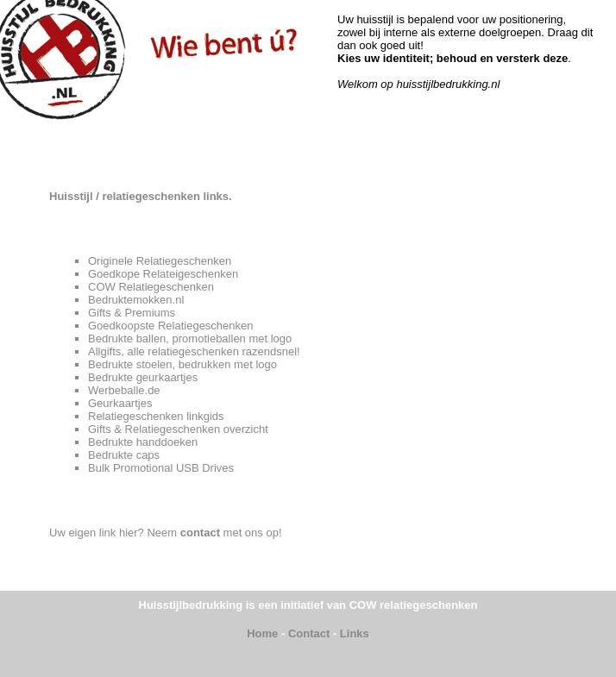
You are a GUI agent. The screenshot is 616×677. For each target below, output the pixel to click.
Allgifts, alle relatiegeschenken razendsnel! (194, 351)
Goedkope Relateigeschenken (163, 274)
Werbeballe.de (124, 390)
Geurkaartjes (120, 403)
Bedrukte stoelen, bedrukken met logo (182, 364)
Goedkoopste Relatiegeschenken (171, 326)
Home (262, 633)
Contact (309, 633)
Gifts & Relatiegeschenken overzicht (178, 429)
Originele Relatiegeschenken (160, 261)
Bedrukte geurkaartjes (143, 377)
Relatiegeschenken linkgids (156, 416)
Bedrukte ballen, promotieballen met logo (190, 338)
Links (355, 633)
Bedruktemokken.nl (136, 300)
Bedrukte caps (124, 455)
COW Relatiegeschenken (151, 287)
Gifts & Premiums (132, 313)
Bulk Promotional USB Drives (161, 468)
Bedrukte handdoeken (143, 442)
